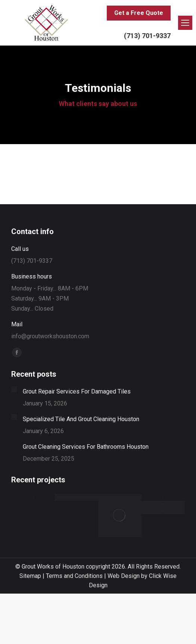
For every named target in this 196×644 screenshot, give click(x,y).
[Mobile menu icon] (185, 23)
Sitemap (30, 576)
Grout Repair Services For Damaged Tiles (77, 391)
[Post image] (14, 389)
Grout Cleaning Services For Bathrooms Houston (86, 447)
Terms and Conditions (74, 576)
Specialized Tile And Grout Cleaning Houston (81, 419)
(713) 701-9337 (147, 36)
